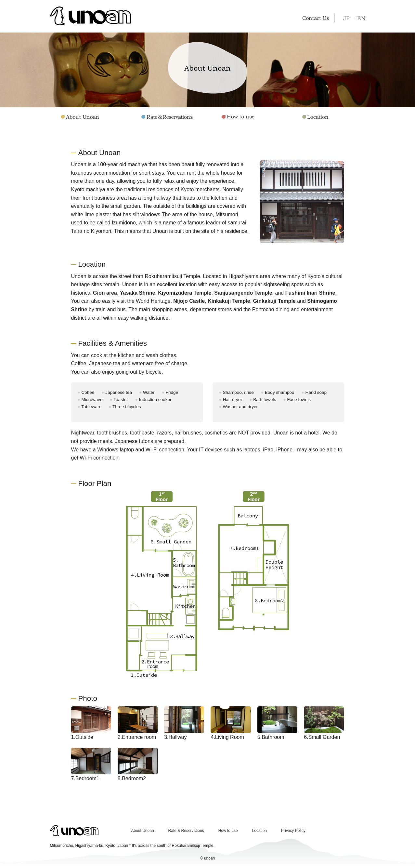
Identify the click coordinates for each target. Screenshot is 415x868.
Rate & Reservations (186, 831)
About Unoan (143, 831)
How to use (228, 831)
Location (259, 831)
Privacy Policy (293, 831)
